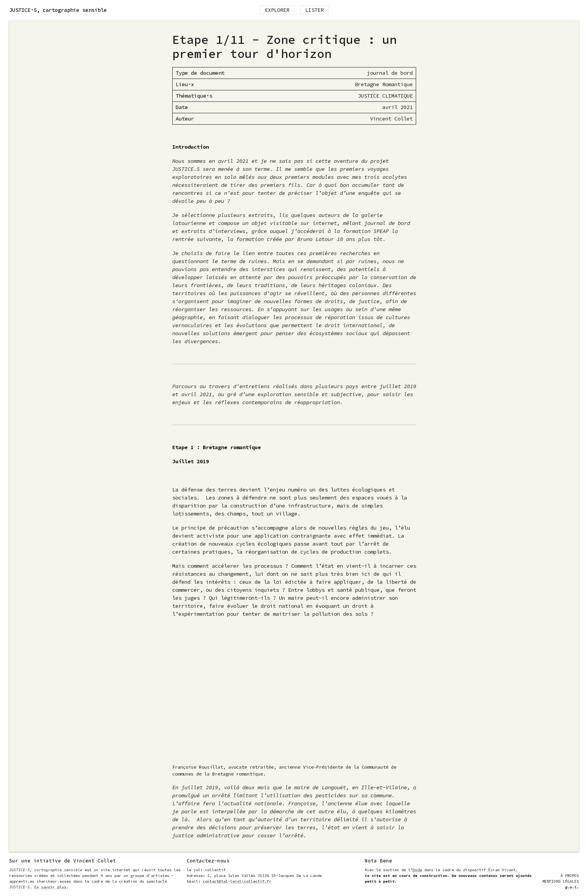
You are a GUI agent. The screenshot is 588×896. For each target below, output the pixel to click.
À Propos (570, 876)
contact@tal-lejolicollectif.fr (237, 881)
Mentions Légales (561, 881)
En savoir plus (50, 887)
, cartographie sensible (58, 10)
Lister (314, 10)
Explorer (277, 10)
